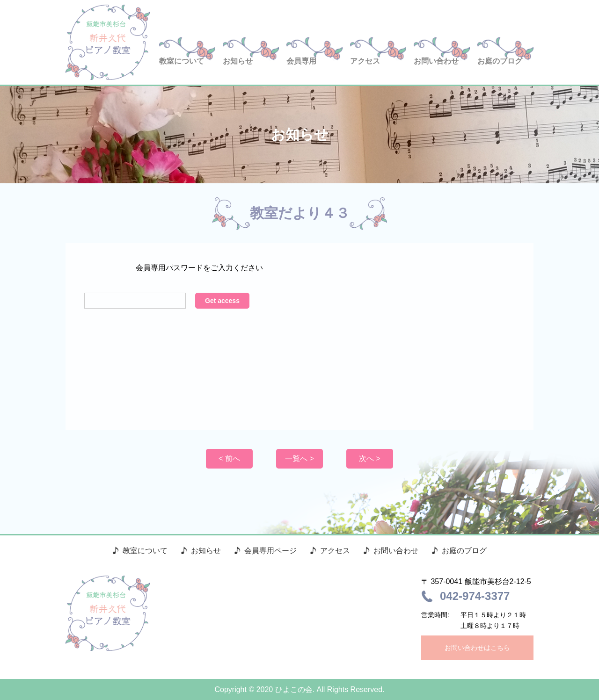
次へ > (370, 458)
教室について (182, 61)
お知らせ (238, 61)
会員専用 (301, 61)
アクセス (365, 61)
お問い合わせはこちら (477, 648)
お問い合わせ (436, 61)
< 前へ (229, 458)
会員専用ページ (270, 551)
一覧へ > (299, 458)
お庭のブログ (500, 61)
